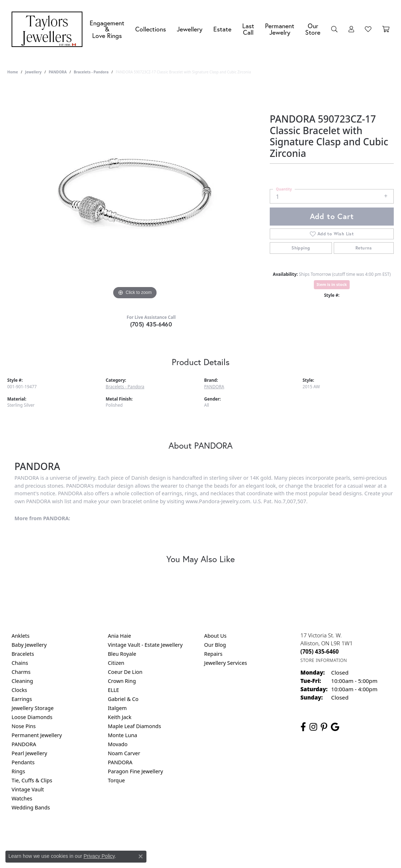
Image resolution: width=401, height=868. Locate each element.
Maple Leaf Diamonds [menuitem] (134, 726)
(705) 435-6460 (151, 324)
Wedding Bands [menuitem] (31, 807)
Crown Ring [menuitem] (122, 681)
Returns (364, 248)
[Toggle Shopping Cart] (386, 29)
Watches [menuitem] (22, 798)
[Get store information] (324, 660)
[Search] (334, 29)
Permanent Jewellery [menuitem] (37, 735)
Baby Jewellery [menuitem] (29, 645)
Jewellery (190, 29)
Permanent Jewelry (280, 29)
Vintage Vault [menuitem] (28, 789)
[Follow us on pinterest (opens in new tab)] (324, 727)
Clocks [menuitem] (19, 690)
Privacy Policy (165, 837)
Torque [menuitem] (116, 780)
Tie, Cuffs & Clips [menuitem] (32, 780)
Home (13, 72)
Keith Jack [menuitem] (120, 717)
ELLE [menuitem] (113, 690)
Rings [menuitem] (18, 771)
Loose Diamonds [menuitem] (32, 717)
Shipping (301, 248)
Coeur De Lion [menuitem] (125, 672)
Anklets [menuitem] (21, 636)
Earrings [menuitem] (22, 699)
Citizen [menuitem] (116, 663)
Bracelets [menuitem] (23, 654)
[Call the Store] (320, 651)
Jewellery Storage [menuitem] (33, 708)
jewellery (33, 72)
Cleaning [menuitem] (22, 681)
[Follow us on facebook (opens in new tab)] (303, 727)
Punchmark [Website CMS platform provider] (214, 860)
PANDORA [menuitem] (24, 744)
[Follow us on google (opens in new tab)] (335, 727)
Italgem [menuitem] (117, 708)
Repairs (214, 654)
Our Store (313, 29)
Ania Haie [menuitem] (119, 636)
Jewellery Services (226, 663)
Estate (222, 29)
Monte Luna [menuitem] (122, 735)
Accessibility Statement (261, 837)
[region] (135, 193)
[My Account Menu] (351, 29)
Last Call (248, 29)
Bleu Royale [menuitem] (122, 654)
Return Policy (129, 837)
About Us (216, 636)
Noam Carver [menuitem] (124, 753)
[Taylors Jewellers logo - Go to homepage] (49, 29)
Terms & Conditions (208, 837)
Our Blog (215, 645)
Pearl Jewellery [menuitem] (29, 753)
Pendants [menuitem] (23, 762)
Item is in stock (332, 284)
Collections (151, 29)
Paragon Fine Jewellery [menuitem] (135, 771)
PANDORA (58, 72)
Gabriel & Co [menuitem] (123, 699)
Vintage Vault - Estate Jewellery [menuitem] (145, 645)
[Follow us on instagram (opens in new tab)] (313, 727)
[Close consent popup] (141, 856)
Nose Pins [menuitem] (24, 726)
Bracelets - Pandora (91, 72)
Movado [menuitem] (118, 744)
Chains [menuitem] (20, 663)
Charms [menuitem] (21, 672)
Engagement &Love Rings (107, 29)
